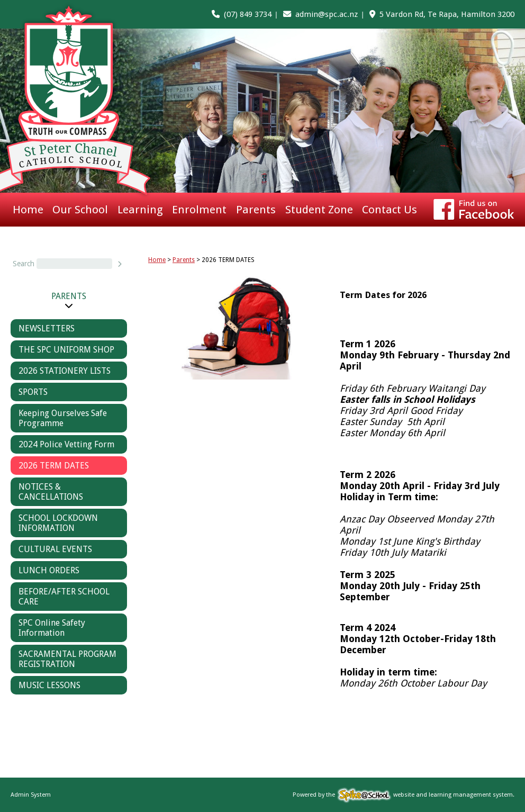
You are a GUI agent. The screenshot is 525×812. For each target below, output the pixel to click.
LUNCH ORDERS (49, 570)
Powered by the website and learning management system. (404, 795)
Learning (140, 210)
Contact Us (390, 210)
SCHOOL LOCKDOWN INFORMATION (58, 523)
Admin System (31, 795)
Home (28, 210)
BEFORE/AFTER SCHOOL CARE (64, 597)
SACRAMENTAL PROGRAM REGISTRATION (67, 659)
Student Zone (319, 210)
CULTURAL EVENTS (55, 549)
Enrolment (199, 210)
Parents (256, 210)
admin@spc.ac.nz (327, 14)
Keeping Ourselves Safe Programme (63, 418)
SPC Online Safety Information (52, 628)
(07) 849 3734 (248, 14)
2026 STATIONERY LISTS (65, 371)
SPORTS (33, 392)
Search (24, 264)
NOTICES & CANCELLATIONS (51, 492)
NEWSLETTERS (47, 328)
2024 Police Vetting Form (66, 444)
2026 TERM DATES (54, 466)
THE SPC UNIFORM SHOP (66, 350)
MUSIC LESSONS (49, 685)
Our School (80, 210)
